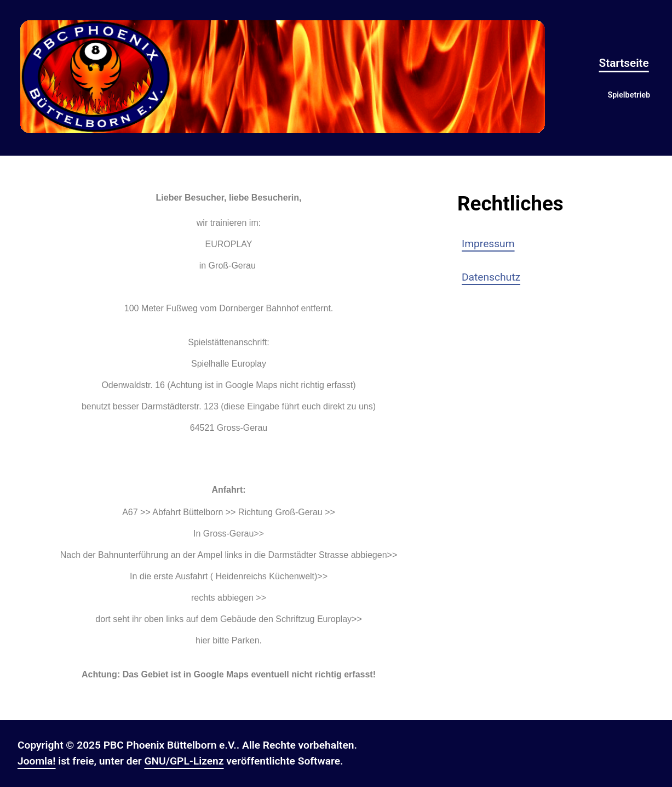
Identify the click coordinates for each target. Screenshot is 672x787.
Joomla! (37, 761)
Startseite (624, 63)
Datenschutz (491, 277)
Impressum (488, 244)
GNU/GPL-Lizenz (184, 761)
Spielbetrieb (629, 95)
